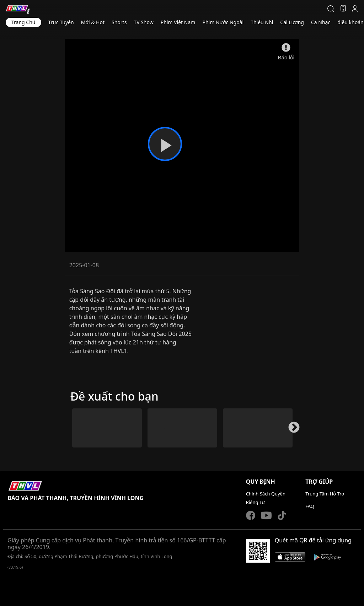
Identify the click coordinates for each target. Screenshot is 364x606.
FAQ (310, 506)
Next (291, 431)
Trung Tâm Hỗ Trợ (325, 494)
